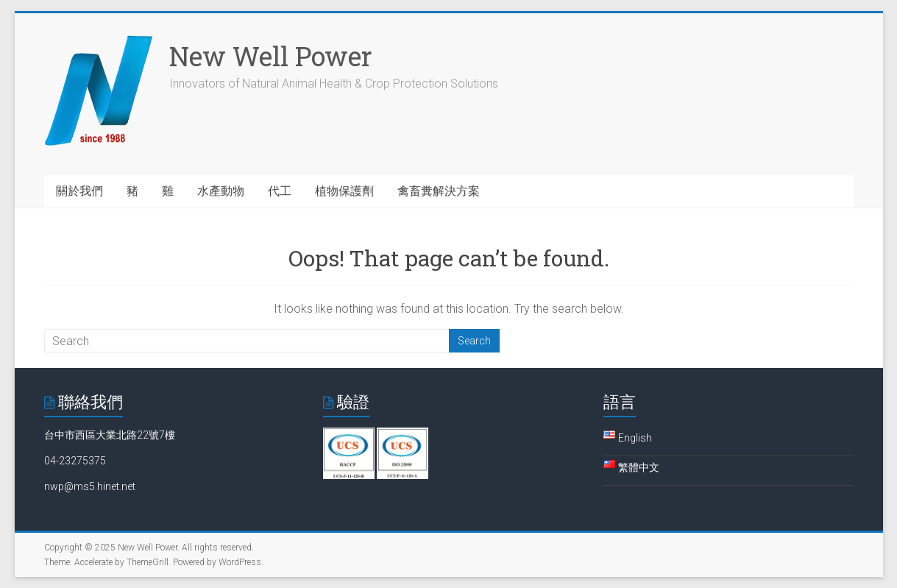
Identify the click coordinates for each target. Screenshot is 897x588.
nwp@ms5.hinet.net (90, 486)
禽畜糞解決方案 (439, 191)
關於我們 (79, 191)
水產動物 (221, 191)
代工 (280, 191)
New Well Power (271, 56)
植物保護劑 (344, 191)
